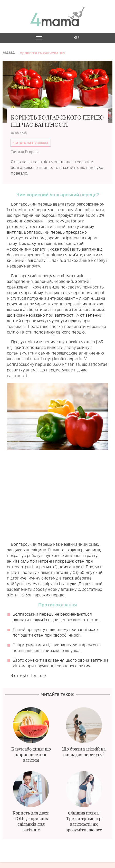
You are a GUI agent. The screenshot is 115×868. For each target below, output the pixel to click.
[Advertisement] (57, 498)
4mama (57, 16)
